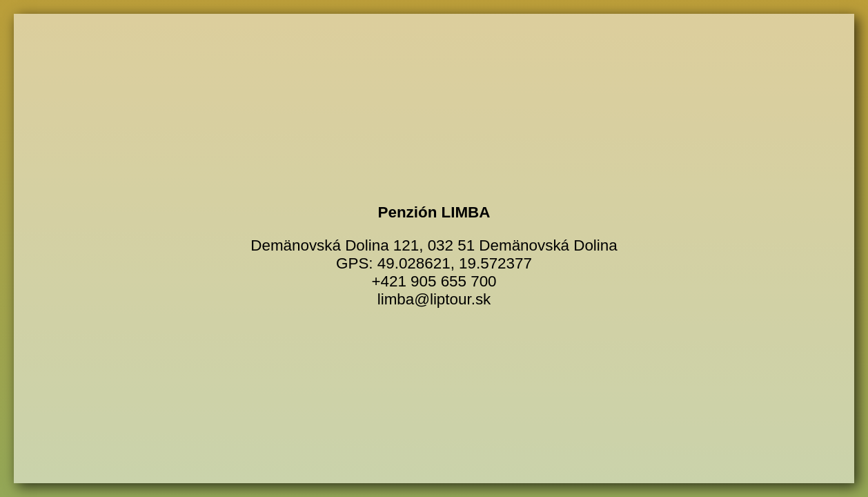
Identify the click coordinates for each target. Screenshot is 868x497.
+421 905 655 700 (434, 281)
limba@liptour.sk (434, 299)
